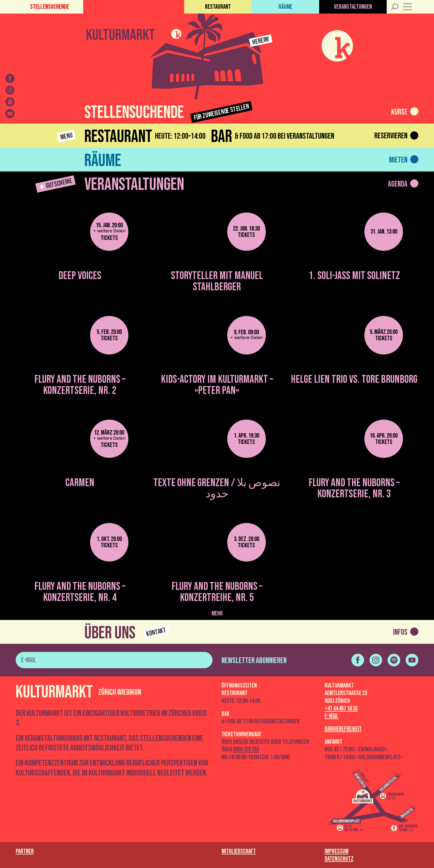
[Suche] (394, 7)
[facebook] (10, 78)
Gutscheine (56, 184)
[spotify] (10, 102)
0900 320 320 (246, 749)
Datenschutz (339, 859)
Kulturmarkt (120, 34)
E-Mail (332, 716)
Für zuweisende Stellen (222, 112)
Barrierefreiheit (343, 729)
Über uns (110, 633)
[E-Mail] (114, 660)
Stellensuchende (50, 7)
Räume (285, 7)
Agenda (398, 184)
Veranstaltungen (353, 7)
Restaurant (218, 7)
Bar (222, 137)
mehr (217, 613)
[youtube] (10, 114)
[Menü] (411, 7)
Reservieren (391, 136)
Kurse (399, 112)
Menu (66, 136)
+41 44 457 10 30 (341, 708)
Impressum (337, 851)
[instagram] (10, 90)
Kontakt (156, 632)
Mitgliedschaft (239, 851)
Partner (25, 851)
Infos (400, 632)
